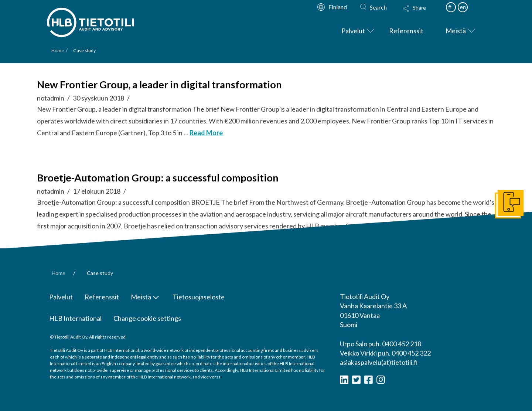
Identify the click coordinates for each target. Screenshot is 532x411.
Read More (206, 133)
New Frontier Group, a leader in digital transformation (159, 84)
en (463, 7)
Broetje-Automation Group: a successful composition (158, 178)
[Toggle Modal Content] (422, 13)
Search (378, 7)
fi (450, 7)
